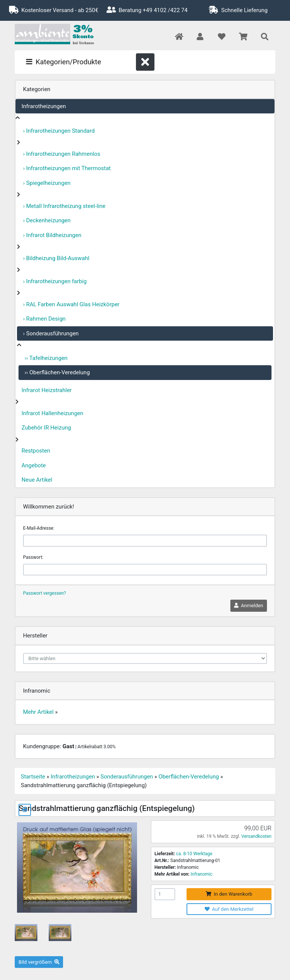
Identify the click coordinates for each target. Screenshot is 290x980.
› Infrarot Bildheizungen (52, 235)
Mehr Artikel (38, 712)
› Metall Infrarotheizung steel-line (64, 206)
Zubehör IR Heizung (46, 428)
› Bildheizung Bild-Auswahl (56, 258)
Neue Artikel (37, 480)
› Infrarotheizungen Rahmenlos (62, 154)
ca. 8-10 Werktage (194, 854)
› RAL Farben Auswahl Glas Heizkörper (71, 304)
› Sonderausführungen (51, 333)
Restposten (36, 451)
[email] (145, 541)
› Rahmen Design (44, 319)
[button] (200, 37)
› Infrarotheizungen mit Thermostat (67, 168)
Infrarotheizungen (44, 106)
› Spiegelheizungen (47, 183)
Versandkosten (256, 836)
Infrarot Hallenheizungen (52, 413)
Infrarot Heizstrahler (47, 390)
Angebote (34, 465)
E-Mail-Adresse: (39, 528)
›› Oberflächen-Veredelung (57, 372)
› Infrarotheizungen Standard (59, 131)
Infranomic (202, 874)
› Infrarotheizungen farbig (55, 281)
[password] (145, 570)
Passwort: (33, 557)
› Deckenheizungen (47, 220)
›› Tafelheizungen (46, 358)
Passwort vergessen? (45, 593)
